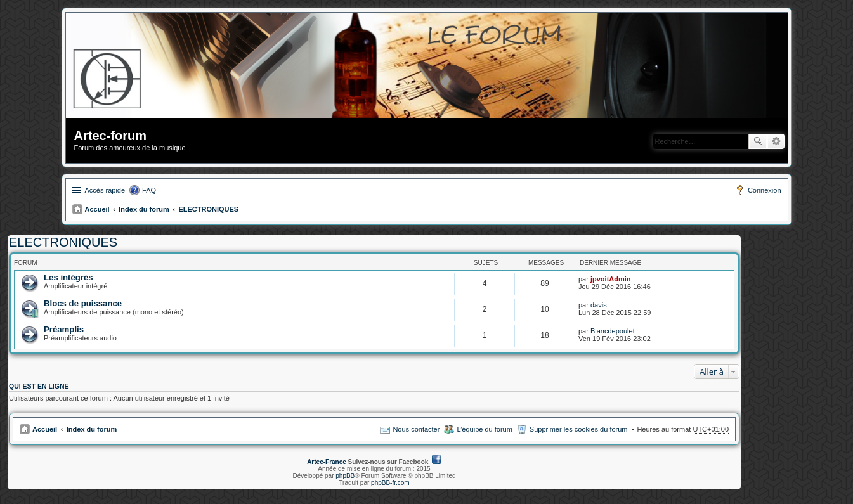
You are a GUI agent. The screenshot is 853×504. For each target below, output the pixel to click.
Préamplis (64, 329)
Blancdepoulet (613, 331)
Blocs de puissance (83, 303)
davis (599, 305)
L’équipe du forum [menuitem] (484, 429)
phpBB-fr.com (390, 483)
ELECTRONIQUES (208, 209)
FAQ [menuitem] (149, 190)
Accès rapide (105, 190)
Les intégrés (68, 277)
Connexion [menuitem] (765, 190)
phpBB (345, 476)
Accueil (97, 209)
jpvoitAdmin (611, 279)
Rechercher (758, 141)
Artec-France (327, 462)
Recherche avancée (776, 141)
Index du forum (144, 209)
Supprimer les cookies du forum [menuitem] (579, 429)
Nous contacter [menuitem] (416, 429)
